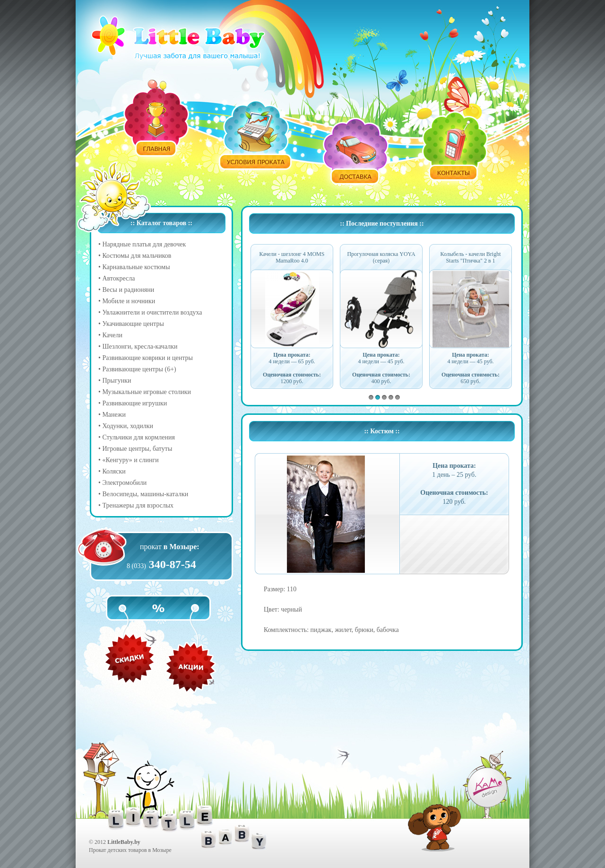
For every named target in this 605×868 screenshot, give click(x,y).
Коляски (114, 471)
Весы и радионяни (128, 290)
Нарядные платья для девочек (144, 244)
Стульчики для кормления (138, 437)
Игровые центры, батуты (137, 449)
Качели (112, 335)
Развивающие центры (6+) (139, 369)
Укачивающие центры (133, 324)
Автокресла (118, 278)
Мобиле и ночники (129, 301)
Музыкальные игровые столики (147, 392)
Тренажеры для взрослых (138, 505)
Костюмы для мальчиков (137, 256)
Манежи (114, 415)
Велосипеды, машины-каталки (145, 494)
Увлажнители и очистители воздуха (152, 312)
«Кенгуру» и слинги (130, 460)
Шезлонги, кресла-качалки (140, 346)
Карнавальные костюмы (136, 267)
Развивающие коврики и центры (147, 358)
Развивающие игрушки (134, 403)
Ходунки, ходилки (128, 426)
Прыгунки (117, 381)
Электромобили (124, 483)
